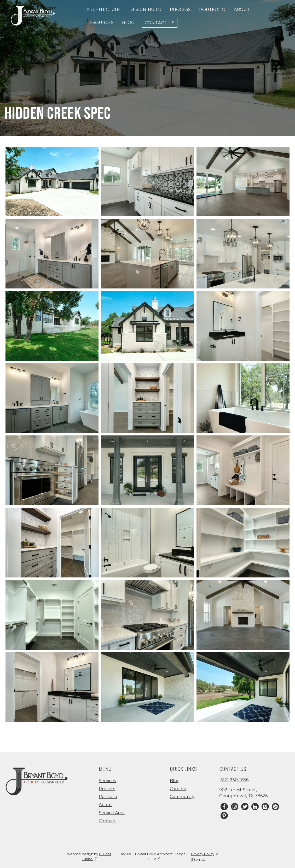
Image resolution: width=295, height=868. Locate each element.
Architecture (104, 10)
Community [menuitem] (182, 797)
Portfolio (212, 10)
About (242, 10)
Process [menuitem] (107, 789)
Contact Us (160, 23)
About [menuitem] (105, 805)
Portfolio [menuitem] (108, 797)
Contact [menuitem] (107, 821)
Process (180, 10)
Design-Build (145, 10)
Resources (100, 23)
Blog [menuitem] (175, 781)
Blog (128, 23)
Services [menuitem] (107, 781)
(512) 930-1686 (234, 780)
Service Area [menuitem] (112, 813)
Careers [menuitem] (178, 789)
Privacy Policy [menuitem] (203, 854)
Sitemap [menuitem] (198, 859)
